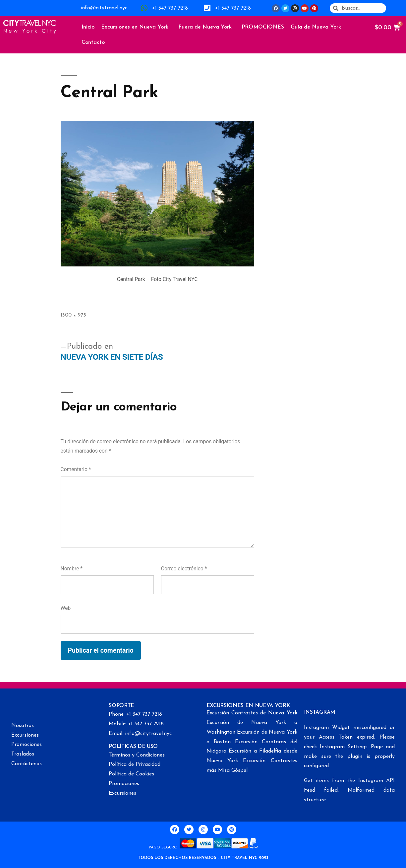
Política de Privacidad (135, 764)
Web (66, 608)
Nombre (72, 569)
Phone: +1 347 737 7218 (135, 714)
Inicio (88, 27)
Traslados (23, 754)
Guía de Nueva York (318, 27)
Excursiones (25, 735)
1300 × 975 (73, 315)
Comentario (76, 469)
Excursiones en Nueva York (136, 27)
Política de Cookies (131, 774)
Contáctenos (27, 764)
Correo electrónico (184, 569)
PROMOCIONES (263, 27)
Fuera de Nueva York (207, 27)
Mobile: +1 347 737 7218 (136, 724)
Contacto (93, 42)
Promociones (27, 745)
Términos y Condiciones (137, 755)
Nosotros (23, 726)
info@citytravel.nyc (104, 8)
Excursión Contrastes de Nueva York (252, 713)
